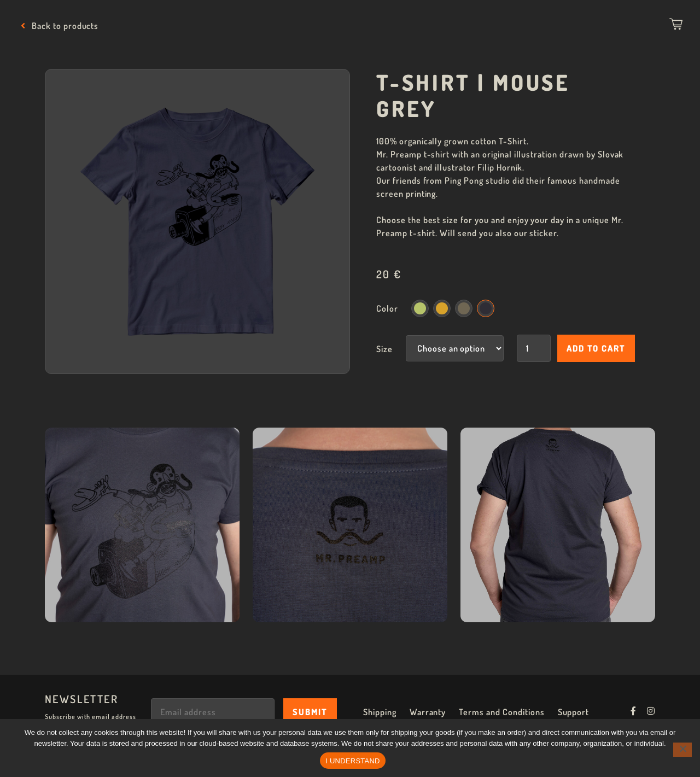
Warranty (428, 712)
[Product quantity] (534, 348)
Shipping (380, 712)
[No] (682, 750)
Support (574, 712)
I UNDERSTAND (353, 761)
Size (384, 349)
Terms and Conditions (501, 712)
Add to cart (596, 348)
